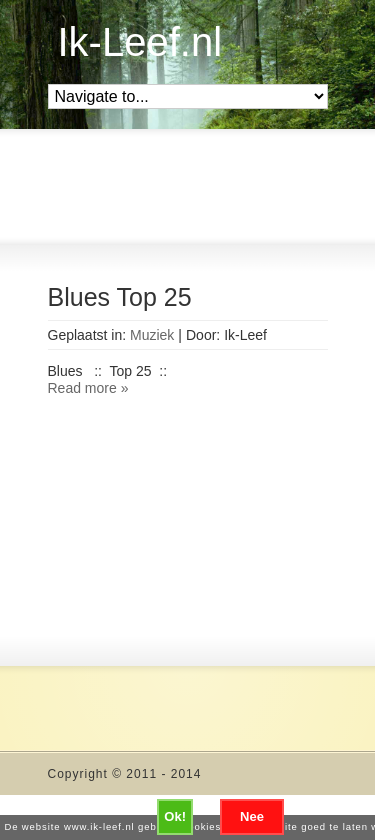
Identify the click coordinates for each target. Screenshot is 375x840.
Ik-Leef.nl (140, 42)
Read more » (88, 388)
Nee (252, 816)
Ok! (175, 816)
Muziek (152, 335)
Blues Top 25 (120, 297)
